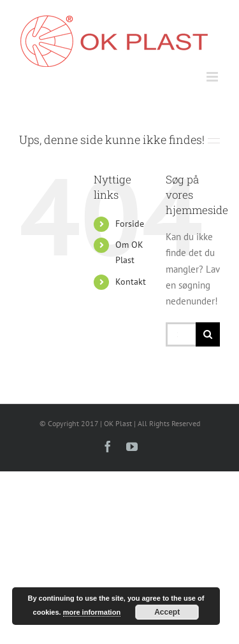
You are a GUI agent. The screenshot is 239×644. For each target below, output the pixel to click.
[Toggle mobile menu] (213, 77)
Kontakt (131, 282)
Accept (167, 612)
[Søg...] (181, 334)
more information (92, 612)
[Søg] (208, 334)
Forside (130, 224)
